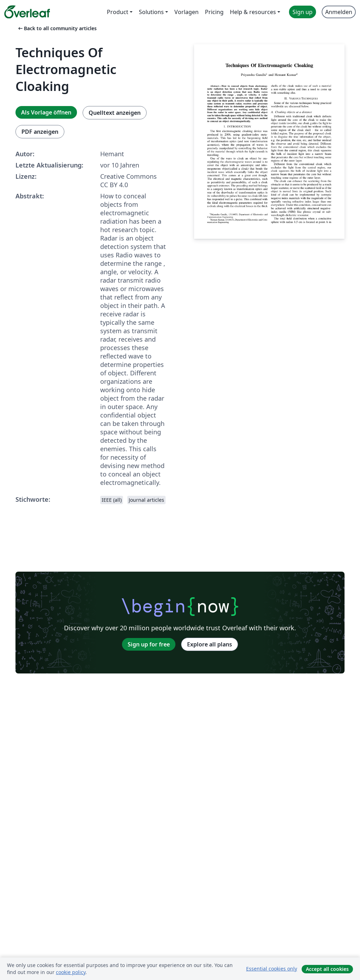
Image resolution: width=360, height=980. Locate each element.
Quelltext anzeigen (115, 113)
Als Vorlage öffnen (46, 112)
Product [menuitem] (118, 12)
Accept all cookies (327, 969)
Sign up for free (149, 644)
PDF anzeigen (40, 132)
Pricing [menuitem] (214, 12)
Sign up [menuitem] (303, 12)
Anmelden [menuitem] (339, 12)
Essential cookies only (272, 969)
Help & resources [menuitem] (253, 12)
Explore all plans (210, 644)
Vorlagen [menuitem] (187, 12)
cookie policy (71, 972)
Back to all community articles (57, 28)
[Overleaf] (27, 12)
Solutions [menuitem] (151, 12)
